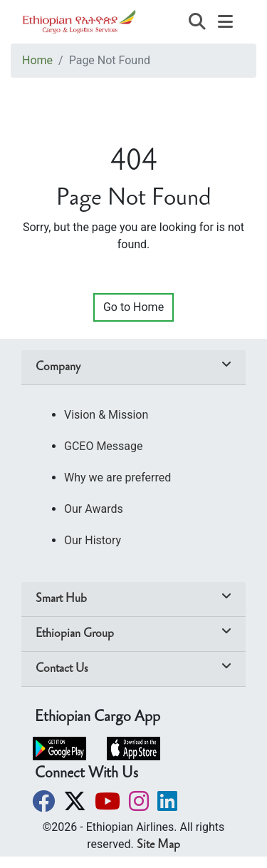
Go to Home (133, 307)
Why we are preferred (117, 478)
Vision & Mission (106, 415)
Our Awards (94, 509)
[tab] (133, 368)
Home (37, 60)
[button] (45, 801)
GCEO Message (104, 446)
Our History (93, 540)
